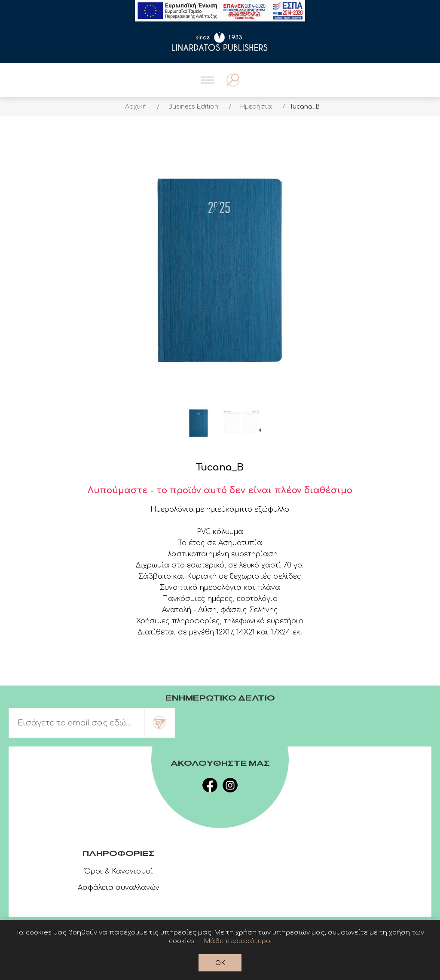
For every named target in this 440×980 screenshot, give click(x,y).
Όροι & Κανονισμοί (119, 871)
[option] (199, 423)
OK (220, 963)
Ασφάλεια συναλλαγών (119, 888)
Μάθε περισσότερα (238, 941)
